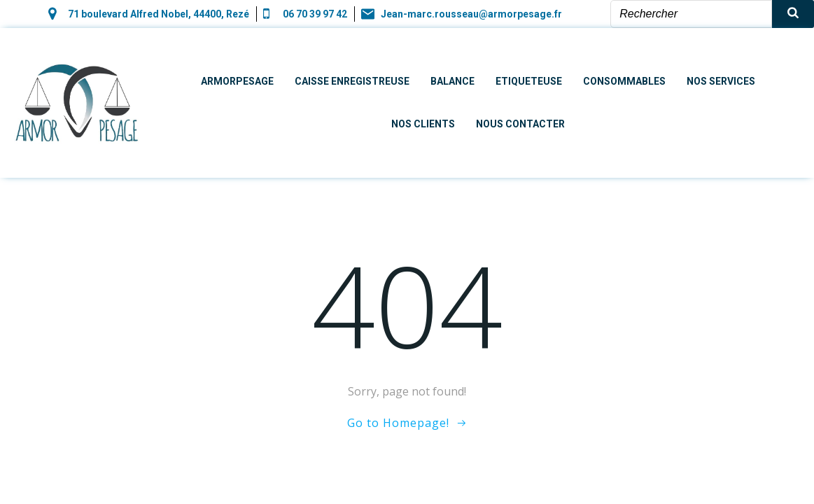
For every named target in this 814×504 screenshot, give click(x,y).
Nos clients (423, 124)
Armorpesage (237, 81)
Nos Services (721, 81)
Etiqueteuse (529, 81)
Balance (452, 81)
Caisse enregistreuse (352, 81)
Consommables (624, 81)
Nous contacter (520, 124)
